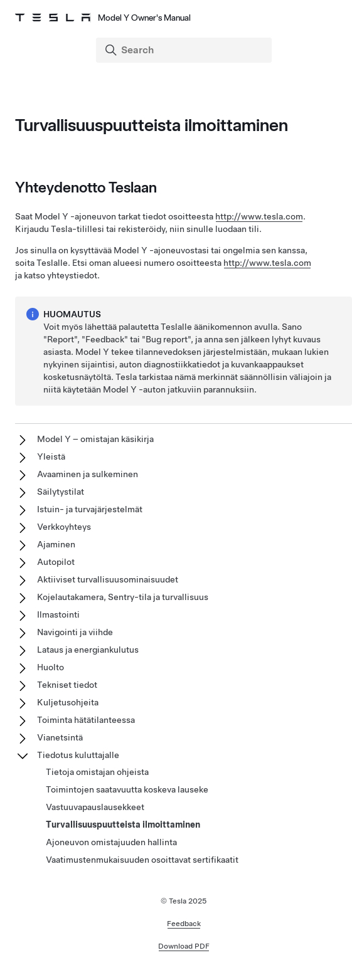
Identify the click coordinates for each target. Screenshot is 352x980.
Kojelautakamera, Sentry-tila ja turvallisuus (123, 597)
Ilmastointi (58, 614)
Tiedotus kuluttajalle (78, 755)
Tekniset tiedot (67, 685)
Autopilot (56, 562)
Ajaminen (56, 544)
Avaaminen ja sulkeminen (88, 474)
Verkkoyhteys (64, 527)
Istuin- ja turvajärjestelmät (90, 509)
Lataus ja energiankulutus (88, 650)
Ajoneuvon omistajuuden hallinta (111, 842)
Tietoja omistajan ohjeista (97, 772)
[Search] (185, 50)
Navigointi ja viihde (75, 632)
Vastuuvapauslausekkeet (95, 807)
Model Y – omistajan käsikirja (95, 439)
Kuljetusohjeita (68, 702)
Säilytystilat (61, 492)
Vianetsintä (60, 737)
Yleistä (51, 456)
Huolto (51, 667)
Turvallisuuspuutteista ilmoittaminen (123, 825)
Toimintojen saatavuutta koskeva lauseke (127, 789)
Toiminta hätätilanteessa (86, 720)
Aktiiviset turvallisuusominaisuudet (108, 579)
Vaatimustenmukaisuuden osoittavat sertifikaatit (142, 860)
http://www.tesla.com (259, 216)
